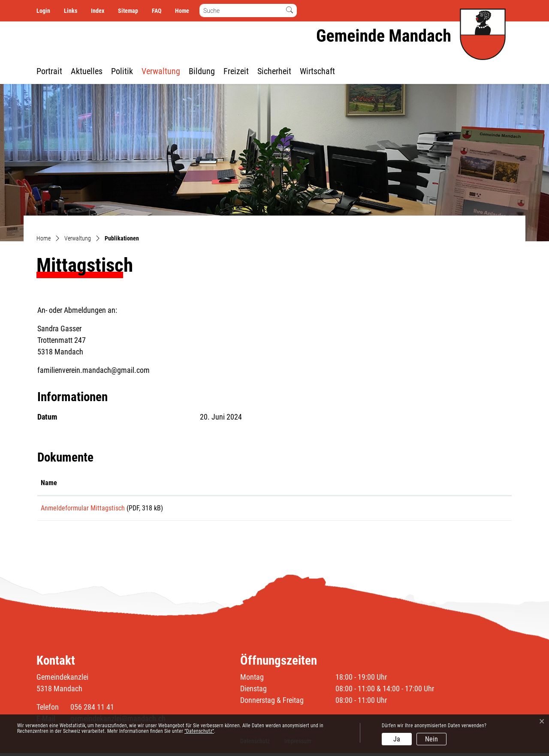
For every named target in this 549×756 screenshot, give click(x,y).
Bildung (202, 71)
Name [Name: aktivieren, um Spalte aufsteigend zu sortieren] (49, 483)
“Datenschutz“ (199, 731)
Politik (122, 71)
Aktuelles (87, 71)
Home (182, 11)
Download (457, 510)
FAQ (157, 11)
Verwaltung (161, 71)
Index (98, 11)
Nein (431, 739)
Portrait (49, 71)
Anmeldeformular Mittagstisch (83, 508)
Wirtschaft (317, 71)
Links (71, 11)
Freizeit (236, 71)
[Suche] (241, 10)
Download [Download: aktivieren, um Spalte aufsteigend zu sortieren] (420, 483)
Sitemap (128, 11)
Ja (397, 739)
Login (43, 11)
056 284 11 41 (92, 710)
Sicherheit (274, 71)
